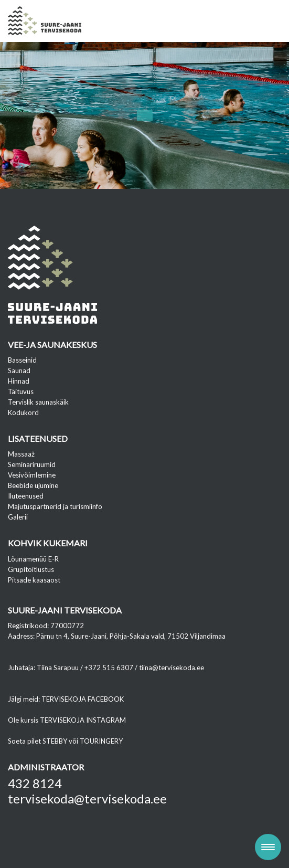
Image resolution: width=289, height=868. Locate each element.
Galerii (18, 517)
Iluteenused (26, 496)
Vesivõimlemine (32, 475)
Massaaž (21, 454)
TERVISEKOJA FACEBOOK (83, 699)
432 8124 (35, 783)
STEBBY (55, 741)
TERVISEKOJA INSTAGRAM (83, 720)
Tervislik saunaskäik (38, 402)
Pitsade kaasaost (34, 580)
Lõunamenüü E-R (33, 559)
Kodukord (23, 412)
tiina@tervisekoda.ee (172, 668)
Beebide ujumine (33, 485)
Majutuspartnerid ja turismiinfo (55, 506)
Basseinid (22, 360)
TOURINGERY (101, 741)
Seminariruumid (32, 464)
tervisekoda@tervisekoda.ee (87, 798)
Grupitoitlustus (31, 569)
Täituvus (21, 391)
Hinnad (19, 381)
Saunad (19, 371)
